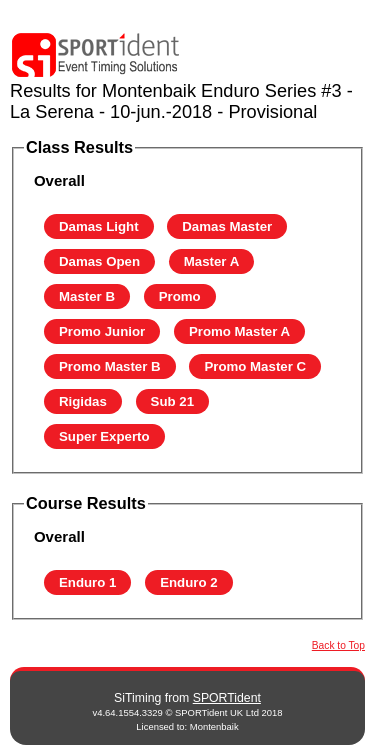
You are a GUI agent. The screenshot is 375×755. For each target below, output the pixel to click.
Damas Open (99, 261)
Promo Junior (102, 331)
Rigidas (83, 401)
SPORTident (227, 698)
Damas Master (227, 226)
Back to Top (338, 645)
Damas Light (99, 226)
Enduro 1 (88, 582)
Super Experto (104, 436)
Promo (180, 296)
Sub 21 (173, 401)
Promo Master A (239, 331)
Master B (87, 296)
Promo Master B (110, 366)
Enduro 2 (189, 582)
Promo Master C (255, 366)
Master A (212, 261)
